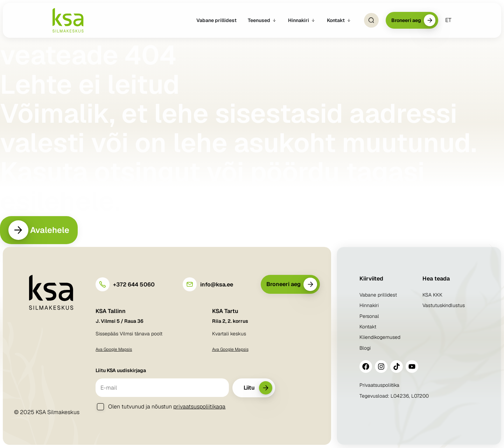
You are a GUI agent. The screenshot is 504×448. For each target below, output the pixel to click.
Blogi (365, 348)
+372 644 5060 (134, 285)
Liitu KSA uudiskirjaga (121, 371)
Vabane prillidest (378, 295)
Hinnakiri (369, 306)
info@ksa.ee (217, 285)
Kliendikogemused (380, 338)
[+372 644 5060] (103, 285)
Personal (369, 317)
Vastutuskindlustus (444, 306)
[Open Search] (371, 20)
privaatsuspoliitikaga (199, 407)
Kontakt (368, 327)
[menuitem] (448, 20)
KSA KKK (432, 295)
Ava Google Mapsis (114, 350)
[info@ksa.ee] (190, 285)
